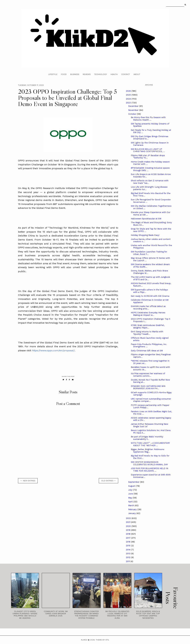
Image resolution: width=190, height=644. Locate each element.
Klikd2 (84, 640)
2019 (128, 530)
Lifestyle (53, 74)
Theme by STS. (102, 640)
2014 (128, 550)
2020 (129, 526)
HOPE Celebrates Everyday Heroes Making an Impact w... (148, 314)
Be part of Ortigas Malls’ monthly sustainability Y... (147, 438)
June (131, 494)
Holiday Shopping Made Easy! (145, 235)
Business (75, 74)
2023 (129, 103)
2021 (128, 522)
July (131, 490)
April (131, 502)
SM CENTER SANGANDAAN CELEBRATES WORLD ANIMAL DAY (149, 463)
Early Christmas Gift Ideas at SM (147, 351)
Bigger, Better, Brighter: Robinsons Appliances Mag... (148, 451)
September (134, 482)
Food (64, 74)
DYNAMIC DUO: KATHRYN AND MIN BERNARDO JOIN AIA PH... (148, 387)
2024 (129, 99)
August (132, 486)
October (133, 114)
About (137, 74)
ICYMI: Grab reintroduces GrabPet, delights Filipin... (148, 326)
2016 (128, 542)
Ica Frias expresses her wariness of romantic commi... (148, 375)
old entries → (108, 481)
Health (114, 74)
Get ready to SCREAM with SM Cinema (150, 296)
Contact (126, 74)
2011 (128, 561)
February (133, 509)
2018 (128, 534)
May (130, 498)
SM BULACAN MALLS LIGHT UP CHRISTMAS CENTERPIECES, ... (148, 150)
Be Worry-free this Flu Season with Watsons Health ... (148, 119)
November (134, 110)
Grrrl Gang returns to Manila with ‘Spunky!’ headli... (147, 333)
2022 (129, 518)
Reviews (87, 74)
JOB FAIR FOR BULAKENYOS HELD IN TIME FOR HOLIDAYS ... (149, 470)
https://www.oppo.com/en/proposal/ (53, 350)
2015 (128, 546)
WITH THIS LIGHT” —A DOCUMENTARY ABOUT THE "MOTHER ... (150, 444)
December (134, 106)
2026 (129, 91)
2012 (128, 557)
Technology (101, 74)
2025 (129, 95)
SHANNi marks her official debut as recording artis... (148, 307)
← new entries (28, 481)
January (132, 513)
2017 (128, 538)
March (131, 505)
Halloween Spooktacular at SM (146, 219)
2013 (128, 554)
